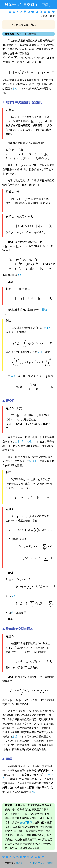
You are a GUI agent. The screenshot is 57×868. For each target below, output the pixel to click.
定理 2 (31, 442)
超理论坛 (21, 863)
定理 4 (16, 737)
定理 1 (18, 442)
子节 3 (49, 775)
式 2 (20, 275)
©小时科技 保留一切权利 (41, 863)
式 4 (40, 352)
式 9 (13, 596)
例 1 (46, 328)
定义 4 (16, 88)
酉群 (34, 792)
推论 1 (46, 310)
